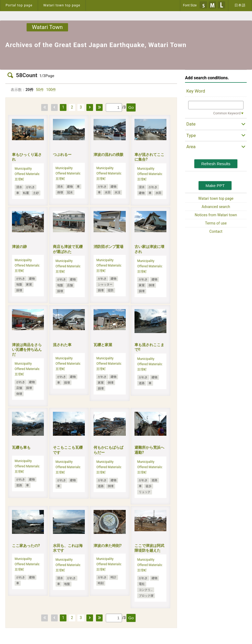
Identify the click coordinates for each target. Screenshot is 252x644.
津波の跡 (19, 247)
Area (191, 147)
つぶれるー (62, 155)
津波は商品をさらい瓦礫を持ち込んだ (27, 350)
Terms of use (216, 223)
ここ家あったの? (26, 546)
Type (191, 135)
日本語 (240, 5)
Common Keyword (227, 113)
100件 (51, 90)
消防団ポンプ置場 (108, 247)
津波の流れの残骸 (108, 155)
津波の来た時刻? (108, 546)
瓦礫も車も (21, 447)
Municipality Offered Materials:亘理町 (27, 174)
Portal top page (19, 5)
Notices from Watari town (216, 215)
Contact (216, 231)
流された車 (62, 345)
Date (191, 124)
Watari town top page (62, 5)
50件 (40, 90)
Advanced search (216, 207)
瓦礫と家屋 (103, 345)
